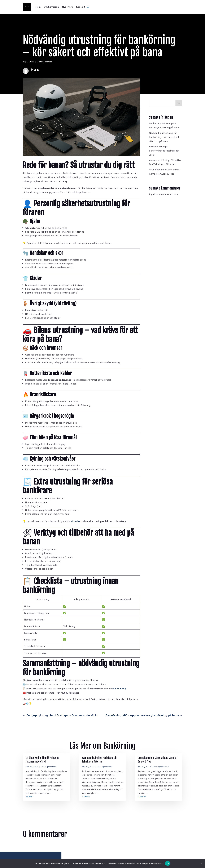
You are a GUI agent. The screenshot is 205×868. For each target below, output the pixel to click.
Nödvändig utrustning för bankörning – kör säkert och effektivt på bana (164, 137)
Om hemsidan (51, 7)
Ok (168, 863)
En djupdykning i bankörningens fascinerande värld (164, 151)
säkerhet (76, 521)
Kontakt (81, 7)
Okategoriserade (44, 62)
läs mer (29, 797)
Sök (179, 103)
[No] (201, 863)
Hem (38, 7)
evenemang (119, 688)
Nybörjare (67, 7)
